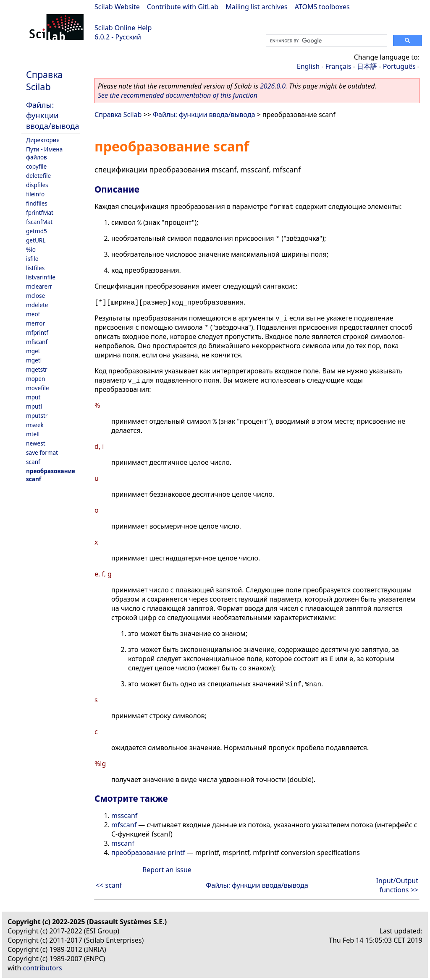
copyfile (36, 166)
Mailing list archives (256, 7)
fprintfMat (40, 212)
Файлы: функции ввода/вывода (53, 115)
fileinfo (35, 194)
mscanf (123, 843)
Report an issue (167, 870)
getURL (36, 240)
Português (399, 66)
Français (338, 66)
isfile (32, 259)
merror (35, 323)
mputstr (37, 416)
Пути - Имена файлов (44, 153)
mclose (35, 296)
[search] (326, 41)
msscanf (124, 816)
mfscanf (37, 342)
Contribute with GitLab (183, 7)
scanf (33, 462)
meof (33, 314)
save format (42, 452)
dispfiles (37, 185)
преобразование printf (148, 852)
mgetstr (37, 369)
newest (36, 443)
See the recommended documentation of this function (178, 95)
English (308, 66)
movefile (38, 388)
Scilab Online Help (123, 28)
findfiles (37, 203)
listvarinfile (41, 277)
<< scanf (109, 885)
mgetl (34, 360)
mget (33, 351)
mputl (34, 406)
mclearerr (39, 286)
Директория (43, 140)
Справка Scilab (44, 81)
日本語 (367, 66)
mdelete (37, 305)
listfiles (35, 268)
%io (31, 249)
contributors (43, 968)
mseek (35, 425)
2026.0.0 (273, 86)
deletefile (38, 176)
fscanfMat (39, 222)
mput (33, 397)
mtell (33, 434)
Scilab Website (117, 7)
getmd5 (37, 231)
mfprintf (37, 332)
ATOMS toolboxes (322, 7)
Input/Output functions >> (397, 885)
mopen (35, 379)
